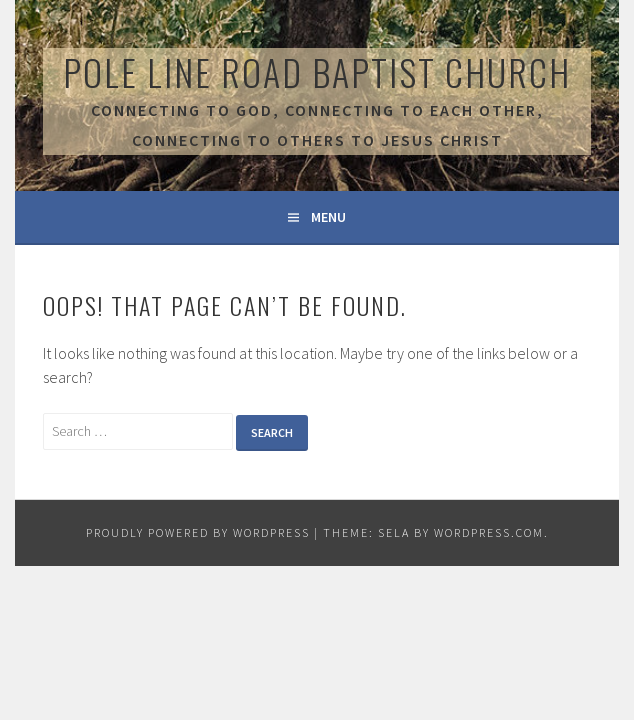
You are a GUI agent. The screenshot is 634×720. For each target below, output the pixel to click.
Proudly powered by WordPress (198, 532)
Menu (328, 217)
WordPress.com (489, 532)
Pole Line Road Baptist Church (317, 71)
